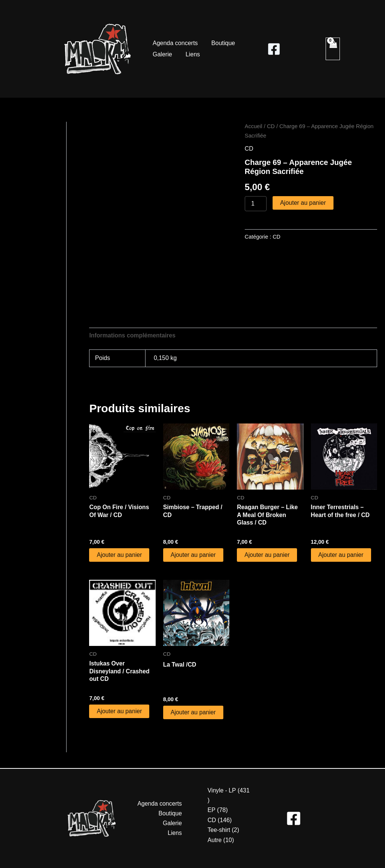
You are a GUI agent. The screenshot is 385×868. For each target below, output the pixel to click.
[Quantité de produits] (256, 204)
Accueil (254, 126)
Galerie (162, 54)
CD (271, 126)
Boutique (221, 43)
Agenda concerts (174, 43)
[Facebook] (274, 49)
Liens (191, 54)
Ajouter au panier (303, 203)
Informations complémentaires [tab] (133, 335)
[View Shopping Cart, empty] (333, 49)
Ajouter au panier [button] (120, 555)
